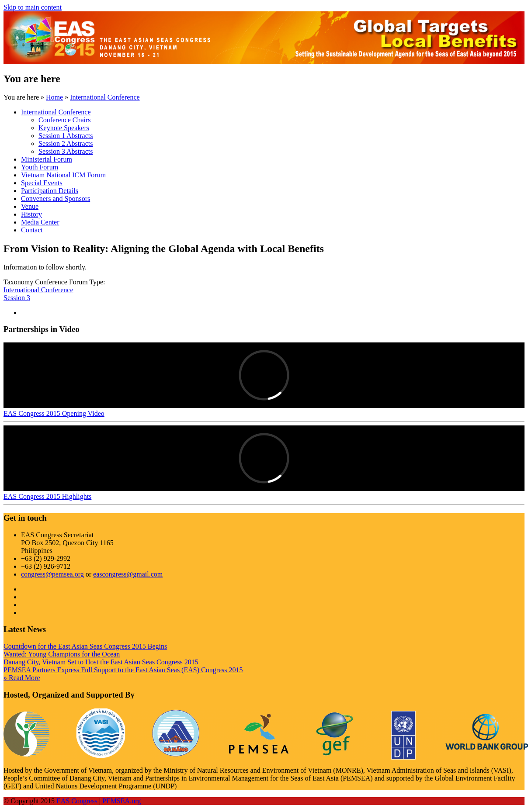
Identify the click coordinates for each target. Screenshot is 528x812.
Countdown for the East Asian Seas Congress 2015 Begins (85, 646)
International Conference (105, 97)
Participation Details (50, 191)
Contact (32, 230)
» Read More (22, 678)
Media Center (40, 222)
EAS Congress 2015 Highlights (47, 496)
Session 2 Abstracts (66, 143)
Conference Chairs (65, 120)
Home (54, 97)
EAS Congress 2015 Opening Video (54, 413)
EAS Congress (77, 801)
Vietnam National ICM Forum (63, 175)
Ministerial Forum (47, 159)
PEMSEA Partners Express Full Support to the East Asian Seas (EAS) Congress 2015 (123, 670)
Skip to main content (33, 7)
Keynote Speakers (64, 128)
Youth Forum (40, 167)
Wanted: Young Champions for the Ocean (62, 654)
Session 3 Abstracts (66, 151)
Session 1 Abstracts (66, 136)
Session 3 (17, 298)
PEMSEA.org (122, 801)
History (31, 214)
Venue (30, 206)
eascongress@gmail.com (128, 574)
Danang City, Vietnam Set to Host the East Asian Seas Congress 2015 (101, 662)
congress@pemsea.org (52, 574)
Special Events (42, 183)
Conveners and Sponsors (56, 199)
